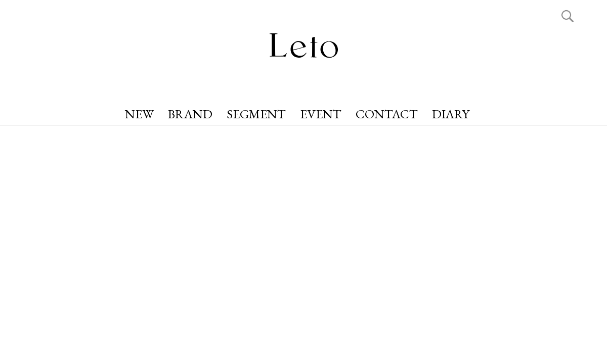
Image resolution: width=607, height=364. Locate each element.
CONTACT (387, 114)
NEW (139, 114)
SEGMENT (256, 114)
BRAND (190, 114)
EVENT (321, 114)
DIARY (451, 114)
